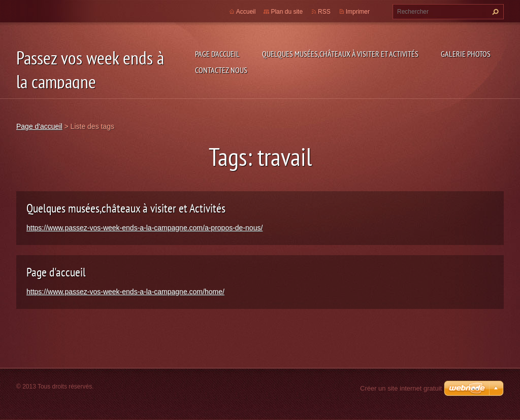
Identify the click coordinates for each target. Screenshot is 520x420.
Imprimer (358, 12)
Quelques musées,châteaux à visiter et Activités (340, 54)
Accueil (246, 12)
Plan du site (287, 12)
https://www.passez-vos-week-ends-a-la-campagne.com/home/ (125, 292)
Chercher (494, 12)
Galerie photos (466, 54)
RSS (324, 12)
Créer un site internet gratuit (401, 388)
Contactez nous (221, 70)
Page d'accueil (217, 54)
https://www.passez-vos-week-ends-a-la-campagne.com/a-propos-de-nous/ (144, 228)
